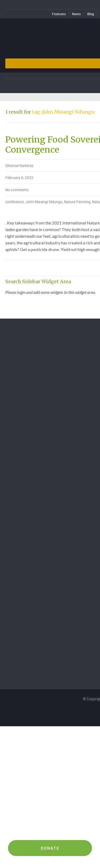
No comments (17, 190)
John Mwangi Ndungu (44, 202)
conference (15, 202)
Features (59, 14)
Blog (91, 14)
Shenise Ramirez (19, 166)
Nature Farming (77, 202)
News (76, 14)
